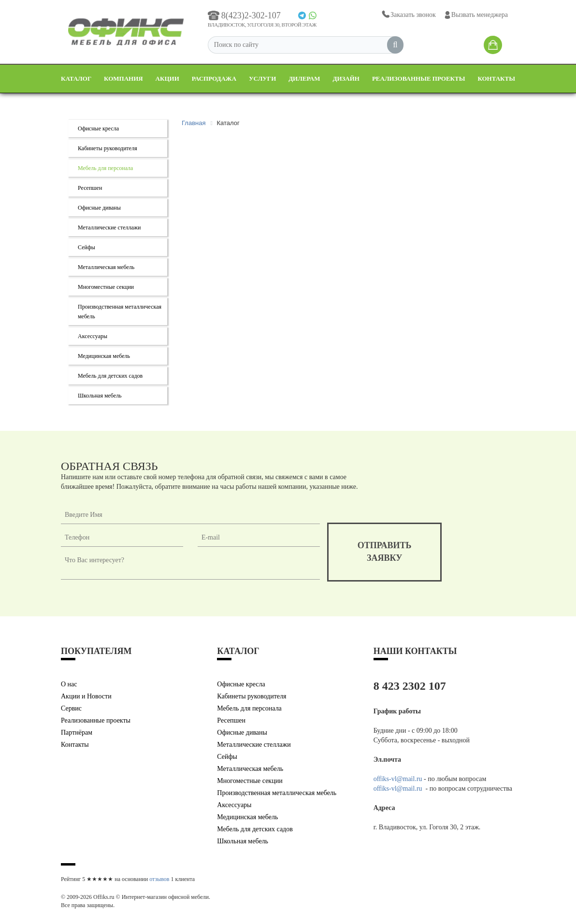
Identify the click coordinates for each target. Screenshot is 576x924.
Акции (167, 78)
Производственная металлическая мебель (277, 793)
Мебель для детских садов (110, 376)
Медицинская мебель (104, 356)
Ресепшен (90, 188)
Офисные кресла (98, 128)
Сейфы (86, 247)
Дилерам (304, 78)
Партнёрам (77, 732)
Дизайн (346, 78)
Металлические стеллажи (109, 227)
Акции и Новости (86, 696)
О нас (69, 684)
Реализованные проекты (419, 78)
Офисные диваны (99, 208)
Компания (123, 78)
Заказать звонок (408, 15)
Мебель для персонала (105, 168)
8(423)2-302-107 (244, 15)
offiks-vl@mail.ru (398, 779)
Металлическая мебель (106, 267)
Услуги (262, 78)
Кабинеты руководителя (108, 148)
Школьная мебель (100, 396)
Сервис (71, 708)
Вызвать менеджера (476, 15)
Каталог (76, 78)
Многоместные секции (106, 287)
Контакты (496, 78)
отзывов (159, 879)
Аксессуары (93, 336)
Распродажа (214, 78)
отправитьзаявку (385, 552)
